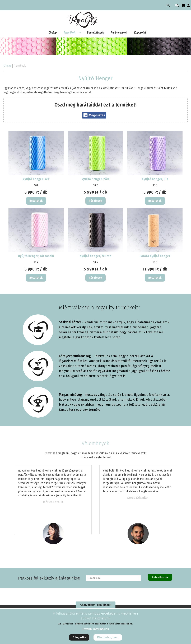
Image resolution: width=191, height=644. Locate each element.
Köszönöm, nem (108, 637)
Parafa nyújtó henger (155, 256)
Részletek (36, 201)
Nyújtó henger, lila (155, 179)
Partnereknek (119, 33)
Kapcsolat (140, 33)
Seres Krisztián (138, 498)
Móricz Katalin (53, 502)
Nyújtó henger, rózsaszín (36, 256)
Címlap (53, 33)
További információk (95, 629)
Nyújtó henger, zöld (95, 179)
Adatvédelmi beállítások (95, 605)
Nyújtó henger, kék (36, 179)
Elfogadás (79, 637)
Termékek (71, 33)
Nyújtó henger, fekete (95, 256)
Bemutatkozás (95, 33)
